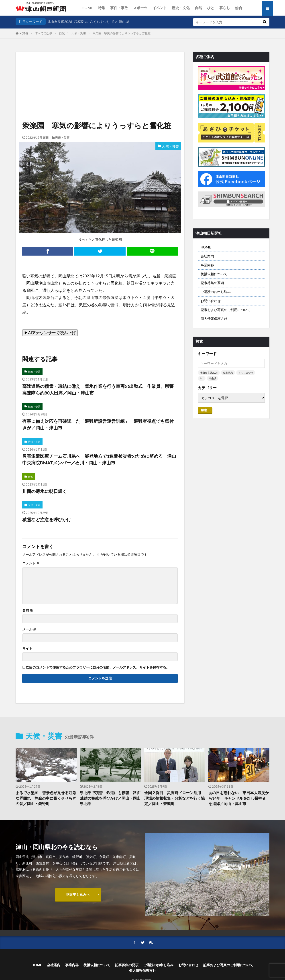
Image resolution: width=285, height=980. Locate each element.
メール (29, 629)
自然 (198, 8)
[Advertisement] (100, 75)
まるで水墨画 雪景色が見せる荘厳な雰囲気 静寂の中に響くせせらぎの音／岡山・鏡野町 (46, 798)
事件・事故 (119, 8)
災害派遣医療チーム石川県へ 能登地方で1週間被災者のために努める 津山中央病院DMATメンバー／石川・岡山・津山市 (99, 459)
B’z (114, 22)
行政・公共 (34, 371)
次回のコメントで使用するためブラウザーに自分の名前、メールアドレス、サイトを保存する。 (98, 667)
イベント (160, 8)
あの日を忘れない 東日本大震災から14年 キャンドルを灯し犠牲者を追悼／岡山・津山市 (239, 798)
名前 (28, 610)
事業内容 (207, 265)
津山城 (124, 22)
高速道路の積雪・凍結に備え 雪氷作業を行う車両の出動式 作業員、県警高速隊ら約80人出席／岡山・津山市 (98, 389)
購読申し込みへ (78, 894)
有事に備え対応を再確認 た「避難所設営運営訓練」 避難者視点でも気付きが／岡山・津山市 (98, 424)
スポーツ (140, 8)
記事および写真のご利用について (226, 310)
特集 (102, 8)
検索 (204, 410)
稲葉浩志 (81, 22)
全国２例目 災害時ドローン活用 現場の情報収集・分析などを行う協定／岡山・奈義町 (175, 798)
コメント (31, 563)
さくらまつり (100, 22)
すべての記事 (44, 33)
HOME (87, 8)
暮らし (225, 8)
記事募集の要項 (212, 283)
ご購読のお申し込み (216, 292)
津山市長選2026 (60, 22)
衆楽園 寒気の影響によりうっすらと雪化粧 (122, 33)
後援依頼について (214, 274)
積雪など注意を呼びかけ (47, 519)
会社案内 (207, 256)
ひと (211, 8)
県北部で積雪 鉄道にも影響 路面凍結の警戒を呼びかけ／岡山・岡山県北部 (110, 798)
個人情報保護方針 (214, 319)
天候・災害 (79, 33)
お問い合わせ (211, 301)
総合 (239, 8)
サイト (27, 648)
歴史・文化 (181, 8)
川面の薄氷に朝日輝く (45, 491)
